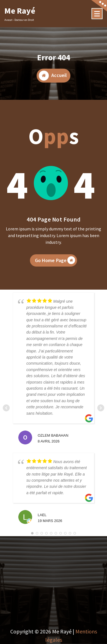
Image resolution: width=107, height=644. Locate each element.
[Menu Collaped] (97, 14)
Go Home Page (55, 263)
